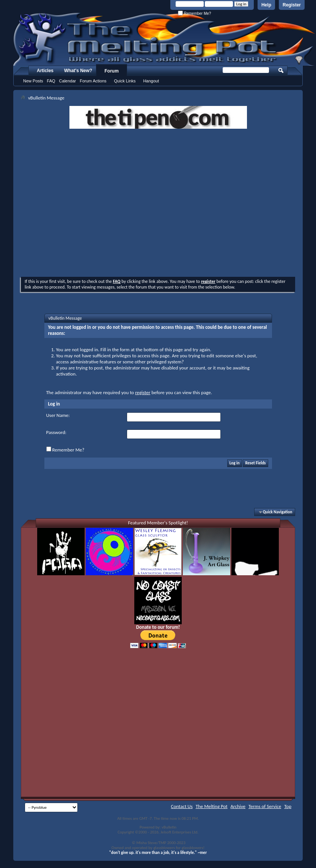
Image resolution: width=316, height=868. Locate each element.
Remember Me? (194, 13)
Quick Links (125, 81)
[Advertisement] (93, 204)
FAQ (51, 81)
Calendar (68, 81)
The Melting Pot (212, 806)
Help (266, 5)
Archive (238, 806)
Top (288, 806)
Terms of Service (265, 806)
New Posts (33, 81)
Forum (112, 71)
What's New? (78, 71)
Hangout (151, 81)
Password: (56, 432)
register (143, 392)
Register (292, 5)
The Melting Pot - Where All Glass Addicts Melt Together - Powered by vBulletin (165, 39)
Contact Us (182, 806)
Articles (45, 71)
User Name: (58, 415)
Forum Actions (93, 81)
